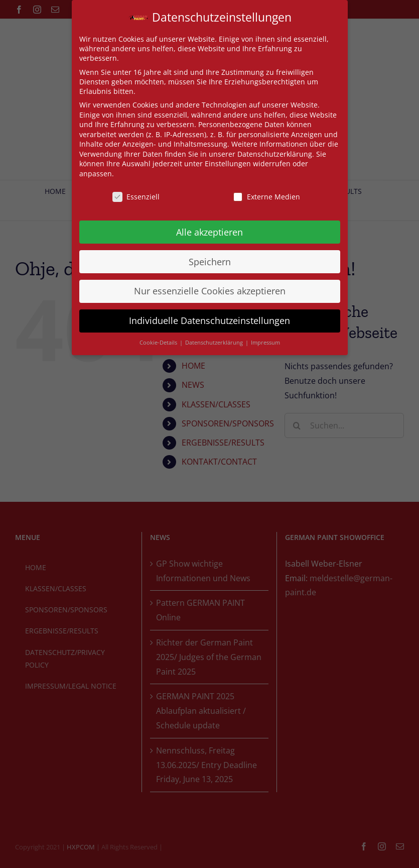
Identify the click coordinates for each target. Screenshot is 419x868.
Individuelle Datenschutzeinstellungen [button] (210, 320)
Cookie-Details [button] (159, 343)
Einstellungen (228, 164)
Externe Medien (266, 197)
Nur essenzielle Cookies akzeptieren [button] (210, 291)
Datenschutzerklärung (275, 154)
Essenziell (136, 197)
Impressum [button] (265, 343)
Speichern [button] (210, 262)
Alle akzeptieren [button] (210, 232)
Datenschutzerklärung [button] (215, 343)
